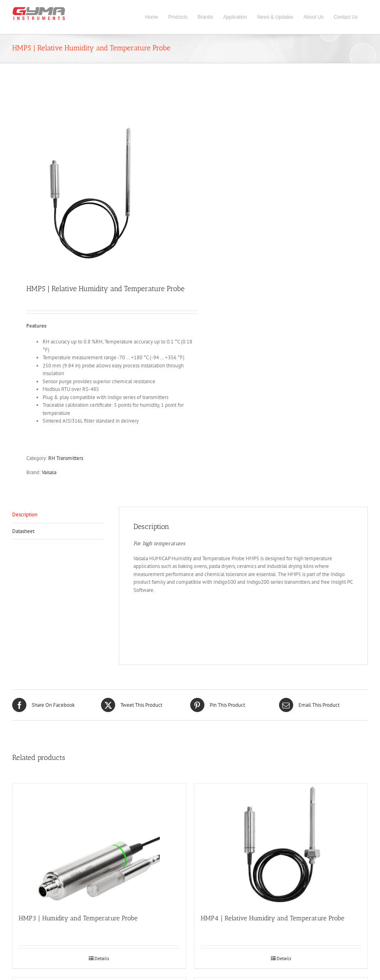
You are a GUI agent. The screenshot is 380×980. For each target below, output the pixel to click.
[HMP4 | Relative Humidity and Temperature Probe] (281, 844)
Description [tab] (25, 515)
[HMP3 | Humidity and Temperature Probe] (99, 844)
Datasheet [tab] (23, 531)
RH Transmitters (66, 458)
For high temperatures (159, 543)
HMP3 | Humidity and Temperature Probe (78, 918)
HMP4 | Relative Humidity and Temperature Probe (273, 918)
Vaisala (49, 472)
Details (102, 958)
